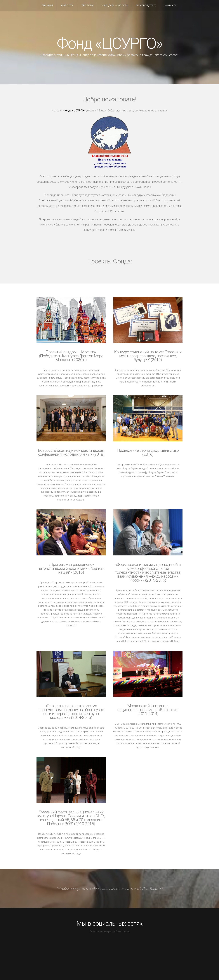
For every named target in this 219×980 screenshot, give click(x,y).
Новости (67, 6)
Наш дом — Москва (115, 6)
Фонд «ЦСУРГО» (109, 44)
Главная (48, 6)
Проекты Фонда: (110, 261)
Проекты (88, 6)
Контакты (170, 6)
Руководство (146, 6)
